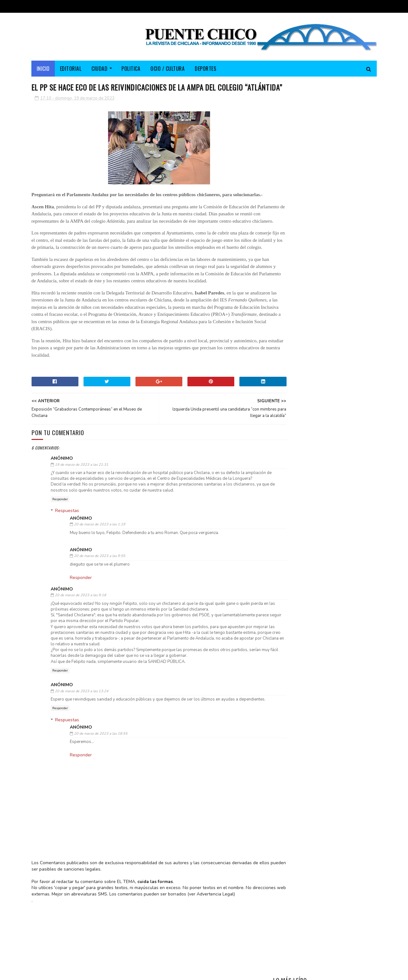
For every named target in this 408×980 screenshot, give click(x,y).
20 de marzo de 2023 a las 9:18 (80, 635)
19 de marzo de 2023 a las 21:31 (82, 498)
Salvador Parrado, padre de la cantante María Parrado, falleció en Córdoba (342, 179)
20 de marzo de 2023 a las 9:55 (100, 595)
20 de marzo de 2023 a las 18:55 (101, 779)
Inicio (43, 69)
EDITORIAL (71, 69)
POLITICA (131, 69)
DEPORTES (205, 69)
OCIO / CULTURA (168, 69)
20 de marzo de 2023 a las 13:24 (82, 730)
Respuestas (67, 550)
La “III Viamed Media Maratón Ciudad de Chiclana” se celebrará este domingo (342, 208)
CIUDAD (99, 69)
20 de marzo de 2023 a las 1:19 (100, 564)
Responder (60, 538)
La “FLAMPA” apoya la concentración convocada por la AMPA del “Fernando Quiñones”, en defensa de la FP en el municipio (323, 244)
